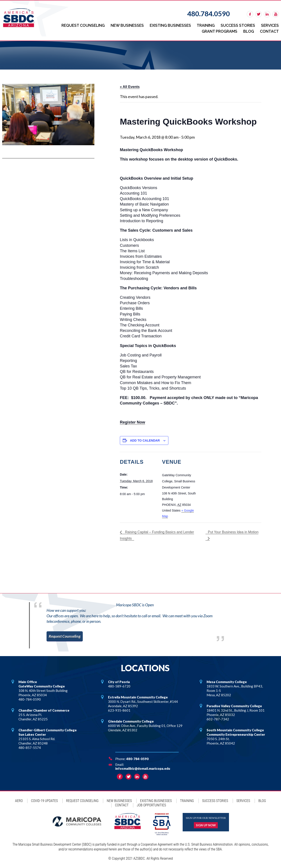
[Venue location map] (227, 482)
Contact (269, 31)
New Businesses (123, 25)
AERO (19, 800)
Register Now (132, 422)
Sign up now (206, 825)
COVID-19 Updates (44, 800)
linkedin (267, 14)
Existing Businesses (167, 25)
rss (276, 14)
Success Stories (237, 25)
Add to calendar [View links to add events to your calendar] (145, 440)
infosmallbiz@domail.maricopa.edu (143, 768)
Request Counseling (78, 25)
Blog (248, 31)
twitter (258, 14)
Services (269, 25)
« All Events (130, 86)
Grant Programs (218, 31)
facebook (250, 14)
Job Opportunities (151, 805)
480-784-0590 (137, 758)
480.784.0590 (209, 14)
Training (204, 25)
